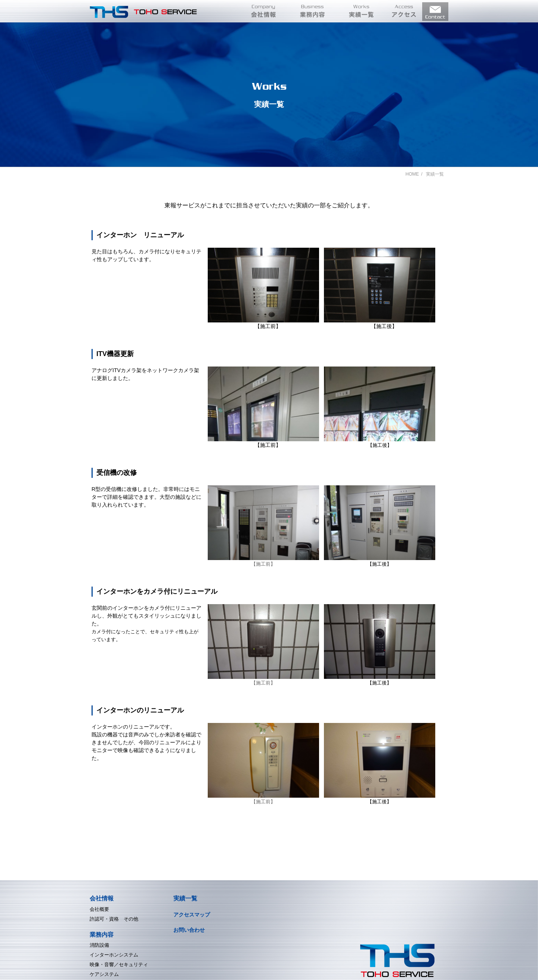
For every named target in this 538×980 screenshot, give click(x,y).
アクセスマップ (192, 915)
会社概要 (99, 909)
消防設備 (99, 945)
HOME (412, 174)
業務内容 (102, 935)
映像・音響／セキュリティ (119, 964)
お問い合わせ (189, 930)
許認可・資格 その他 (114, 919)
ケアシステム (104, 974)
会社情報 (102, 898)
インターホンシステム (114, 955)
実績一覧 (185, 898)
